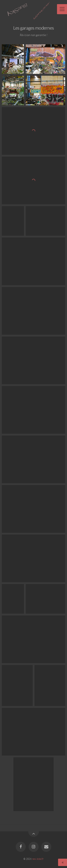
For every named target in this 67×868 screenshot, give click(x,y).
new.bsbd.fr (38, 859)
